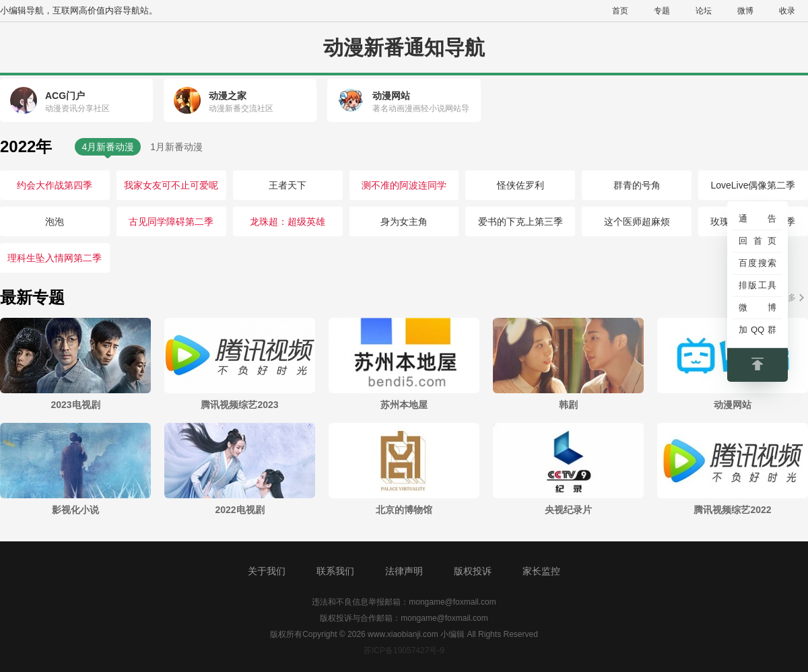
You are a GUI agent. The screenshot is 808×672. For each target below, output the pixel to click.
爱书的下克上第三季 (520, 222)
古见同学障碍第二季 (171, 222)
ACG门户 (65, 96)
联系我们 (335, 571)
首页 (620, 11)
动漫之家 (228, 96)
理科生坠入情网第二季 (55, 258)
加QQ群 (757, 330)
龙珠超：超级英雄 (288, 222)
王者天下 (288, 185)
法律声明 (404, 571)
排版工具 (757, 285)
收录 (787, 11)
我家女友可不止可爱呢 (171, 185)
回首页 (757, 241)
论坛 (704, 11)
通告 (757, 219)
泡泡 (55, 222)
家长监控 (541, 571)
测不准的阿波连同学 (404, 185)
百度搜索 (757, 263)
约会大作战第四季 (55, 185)
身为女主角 (404, 222)
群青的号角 (637, 185)
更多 (788, 298)
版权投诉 (473, 571)
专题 (662, 11)
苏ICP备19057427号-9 (404, 650)
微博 (745, 11)
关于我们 (267, 571)
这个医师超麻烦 (637, 222)
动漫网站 (391, 96)
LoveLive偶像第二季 (753, 185)
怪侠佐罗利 (520, 185)
